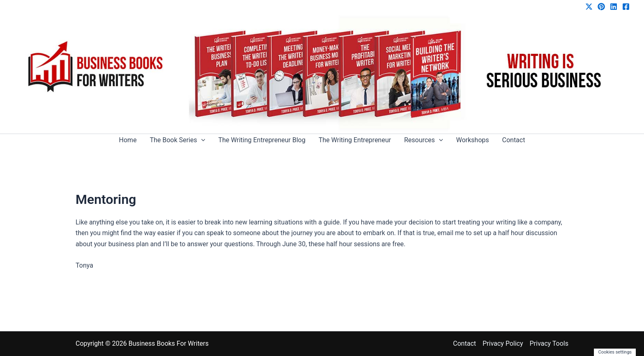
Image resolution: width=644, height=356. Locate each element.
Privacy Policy (503, 343)
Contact (514, 140)
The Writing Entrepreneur (355, 140)
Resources (424, 140)
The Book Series (178, 140)
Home (128, 140)
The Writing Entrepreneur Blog (262, 140)
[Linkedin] (614, 7)
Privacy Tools (549, 343)
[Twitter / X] (589, 7)
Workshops (472, 140)
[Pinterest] (601, 7)
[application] (201, 140)
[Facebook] (626, 7)
